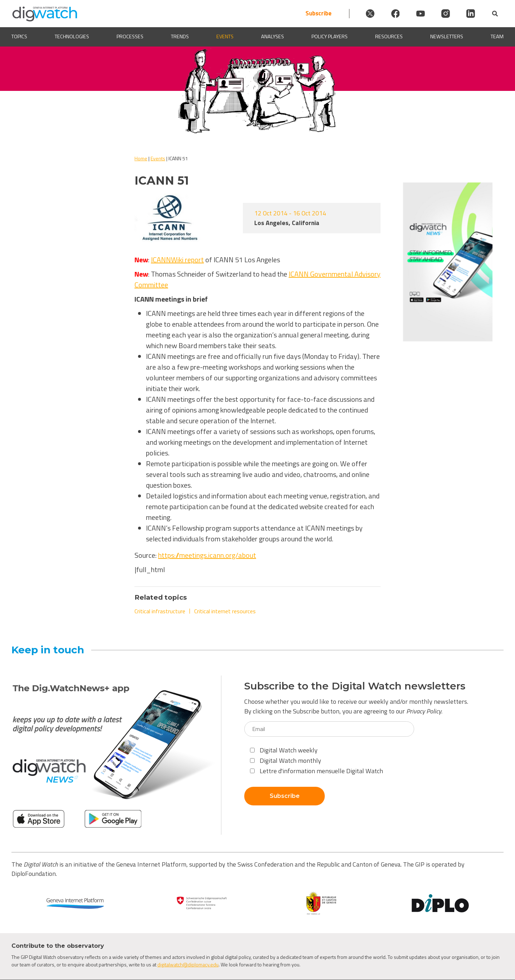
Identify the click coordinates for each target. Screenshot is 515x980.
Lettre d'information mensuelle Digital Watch (317, 771)
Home (141, 158)
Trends (180, 37)
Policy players (330, 37)
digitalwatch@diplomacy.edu (188, 964)
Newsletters (447, 37)
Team (497, 37)
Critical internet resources (225, 611)
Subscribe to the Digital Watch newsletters (355, 686)
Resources (389, 37)
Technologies (72, 37)
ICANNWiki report (177, 260)
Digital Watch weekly (284, 750)
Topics (19, 37)
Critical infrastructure (160, 611)
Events (225, 37)
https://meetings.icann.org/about (207, 555)
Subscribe (315, 13)
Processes (130, 37)
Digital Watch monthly (286, 760)
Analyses (273, 37)
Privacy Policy (424, 711)
